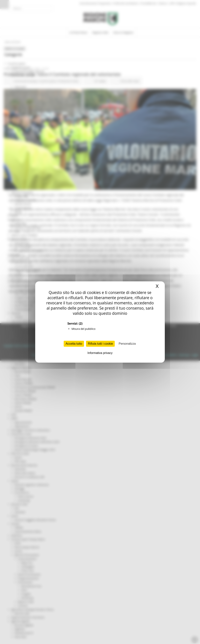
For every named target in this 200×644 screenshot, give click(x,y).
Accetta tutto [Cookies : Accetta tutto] (74, 344)
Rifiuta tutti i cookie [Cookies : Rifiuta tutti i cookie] (100, 344)
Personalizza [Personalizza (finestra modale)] (127, 344)
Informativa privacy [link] (100, 353)
